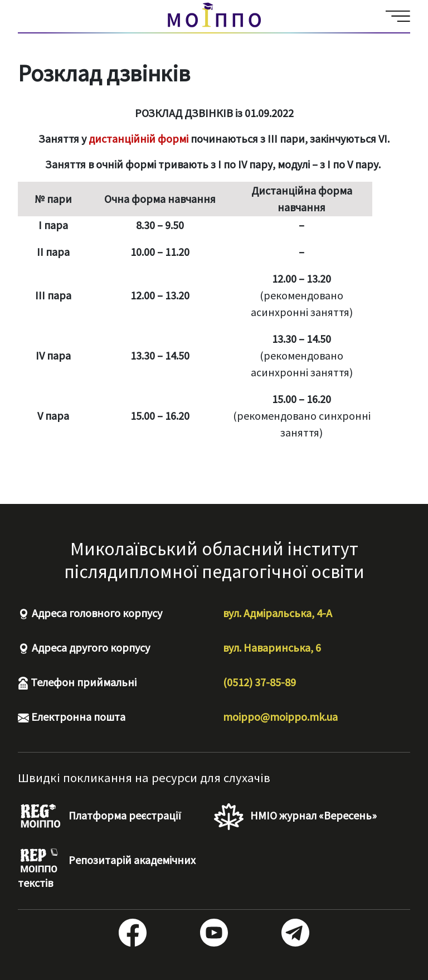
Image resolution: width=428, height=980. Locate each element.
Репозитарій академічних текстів (107, 869)
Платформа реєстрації (99, 817)
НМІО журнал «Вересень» (295, 817)
